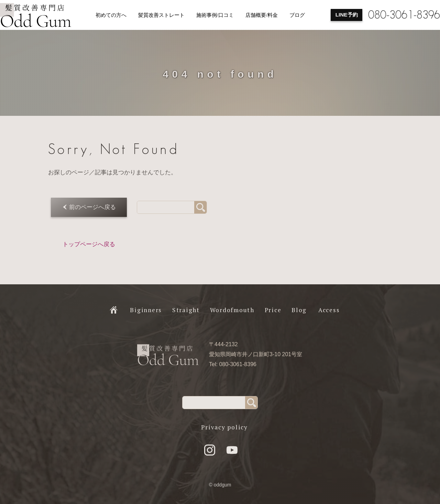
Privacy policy (224, 427)
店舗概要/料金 (262, 15)
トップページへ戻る (89, 244)
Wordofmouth (232, 310)
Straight (186, 310)
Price (273, 310)
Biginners (146, 310)
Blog (299, 310)
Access (329, 310)
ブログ (297, 15)
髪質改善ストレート (161, 15)
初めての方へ (111, 15)
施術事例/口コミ (215, 15)
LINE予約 (347, 15)
